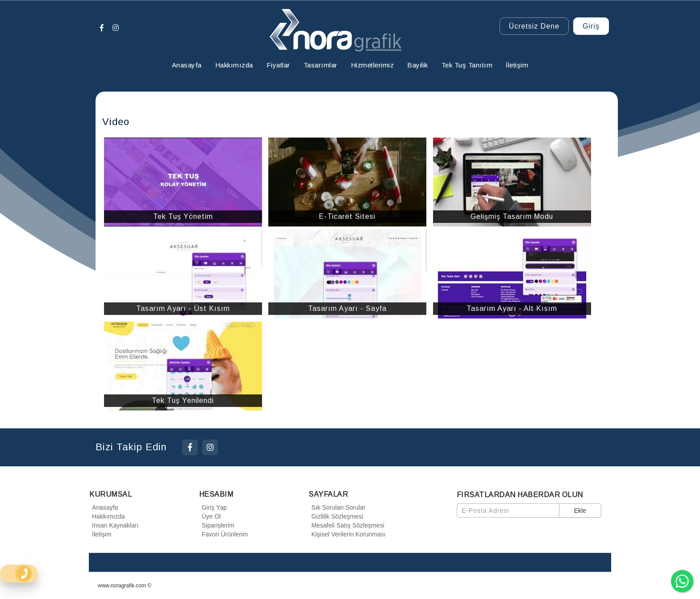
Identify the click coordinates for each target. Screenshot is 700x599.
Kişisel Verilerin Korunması (347, 534)
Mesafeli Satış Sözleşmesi (346, 525)
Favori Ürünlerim (223, 534)
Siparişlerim (217, 525)
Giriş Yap (213, 507)
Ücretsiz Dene (534, 26)
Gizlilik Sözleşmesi (336, 516)
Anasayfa (104, 507)
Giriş (591, 26)
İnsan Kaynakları (114, 525)
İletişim (100, 534)
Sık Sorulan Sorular (337, 507)
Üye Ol (210, 516)
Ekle (580, 511)
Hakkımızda (107, 516)
